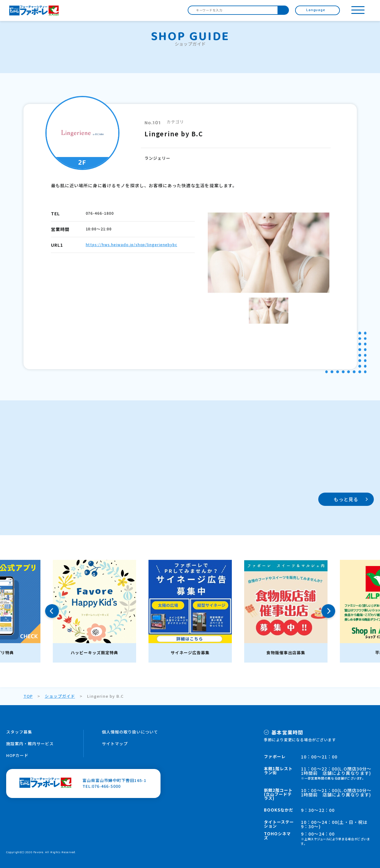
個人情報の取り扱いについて (130, 732)
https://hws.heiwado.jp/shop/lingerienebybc (132, 244)
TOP (28, 696)
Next (328, 611)
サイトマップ (115, 744)
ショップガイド (60, 696)
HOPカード (17, 755)
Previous (52, 611)
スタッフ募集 (19, 732)
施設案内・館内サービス (30, 744)
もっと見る (346, 499)
